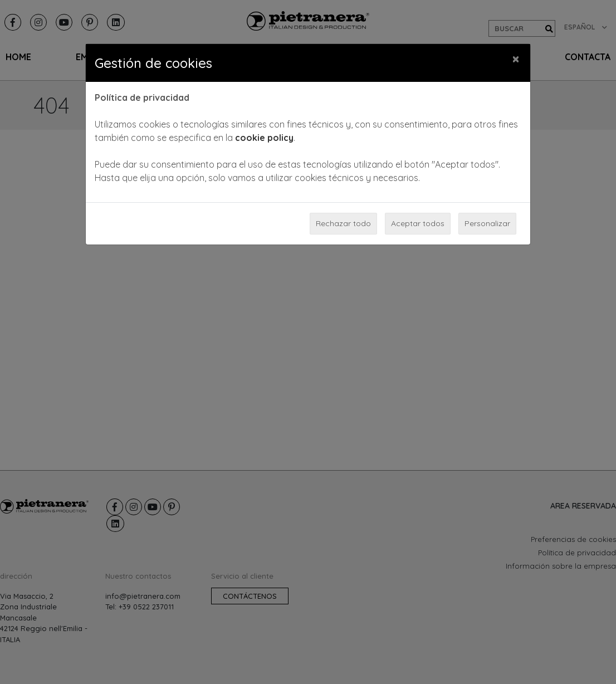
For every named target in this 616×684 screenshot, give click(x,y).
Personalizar (487, 223)
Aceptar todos (418, 223)
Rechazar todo (343, 223)
